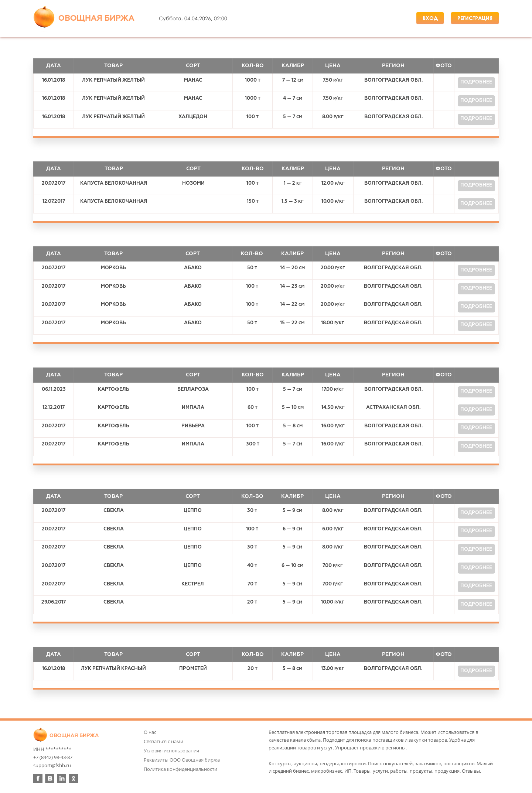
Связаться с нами (163, 741)
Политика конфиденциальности (180, 769)
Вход (430, 18)
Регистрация (475, 18)
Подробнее (476, 82)
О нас (150, 732)
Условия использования (171, 751)
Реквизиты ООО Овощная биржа (182, 760)
